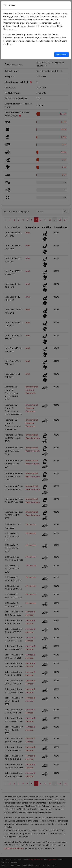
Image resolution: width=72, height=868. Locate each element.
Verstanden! (62, 55)
